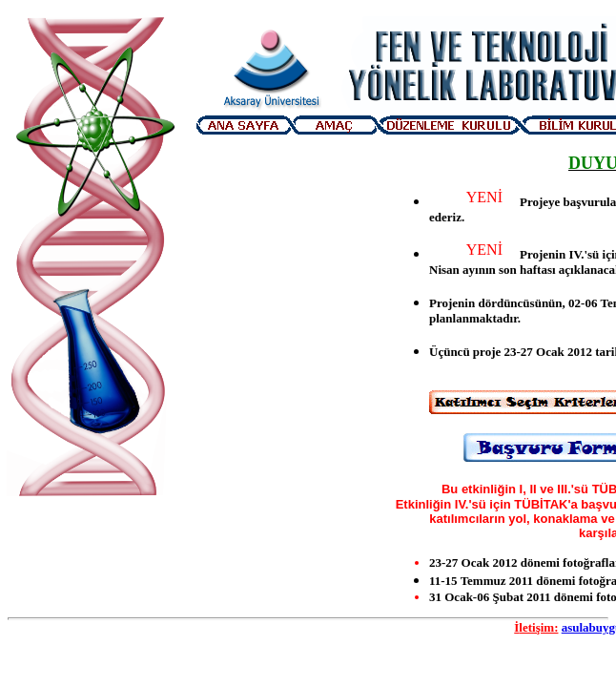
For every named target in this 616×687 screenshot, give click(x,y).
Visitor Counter (93, 540)
